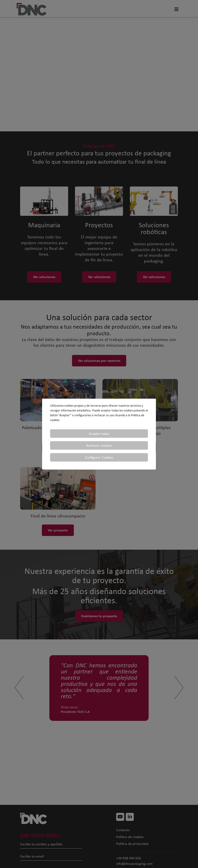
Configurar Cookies (99, 457)
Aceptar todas (99, 434)
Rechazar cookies (99, 445)
